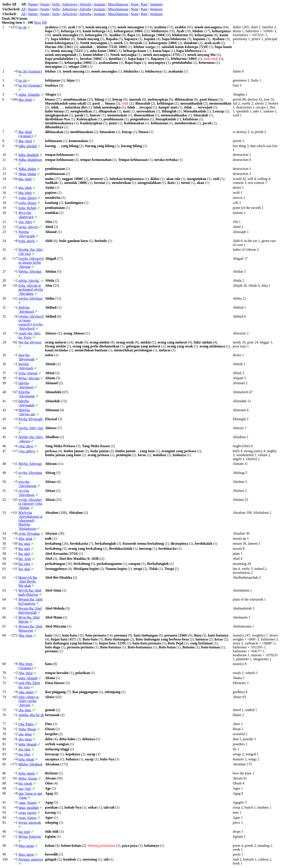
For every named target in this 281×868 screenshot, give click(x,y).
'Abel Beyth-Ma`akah (28, 582)
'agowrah (30, 823)
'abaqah (28, 744)
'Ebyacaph (31, 419)
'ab (23, 27)
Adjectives (70, 4)
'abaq (25, 734)
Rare (144, 4)
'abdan (27, 169)
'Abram (28, 778)
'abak (25, 539)
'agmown (31, 859)
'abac (25, 710)
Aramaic (100, 4)
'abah (25, 179)
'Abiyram (30, 464)
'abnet (26, 692)
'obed (25, 141)
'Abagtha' (29, 95)
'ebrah (26, 759)
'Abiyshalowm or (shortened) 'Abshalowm (31, 521)
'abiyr (26, 446)
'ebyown (30, 342)
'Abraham (30, 764)
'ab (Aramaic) (30, 71)
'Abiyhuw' (31, 298)
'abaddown (30, 160)
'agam (26, 846)
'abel (24, 549)
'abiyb (27, 241)
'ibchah (27, 208)
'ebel (24, 564)
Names (33, 4)
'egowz (27, 813)
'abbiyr (27, 451)
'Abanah (28, 678)
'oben (26, 673)
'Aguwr (28, 818)
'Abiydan (30, 271)
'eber (24, 754)
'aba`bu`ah (31, 715)
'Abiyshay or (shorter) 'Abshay (30, 504)
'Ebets (26, 724)
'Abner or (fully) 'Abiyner (29, 701)
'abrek (27, 773)
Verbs (56, 4)
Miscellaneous (118, 4)
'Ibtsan (27, 729)
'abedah (28, 146)
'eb (23, 81)
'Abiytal (28, 373)
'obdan (27, 174)
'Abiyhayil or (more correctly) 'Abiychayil (31, 322)
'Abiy (25, 222)
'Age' (25, 789)
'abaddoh (29, 155)
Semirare (156, 4)
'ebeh (25, 193)
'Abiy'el (28, 227)
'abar (24, 749)
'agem (26, 855)
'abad (25, 100)
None (135, 4)
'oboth (25, 784)
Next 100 (40, 22)
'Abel (25, 559)
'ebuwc (28, 203)
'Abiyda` (29, 281)
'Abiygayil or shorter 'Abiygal (31, 263)
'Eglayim (30, 837)
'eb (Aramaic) (30, 85)
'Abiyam (29, 378)
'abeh (25, 188)
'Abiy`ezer (31, 428)
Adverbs (85, 4)
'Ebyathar (29, 534)
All (23, 9)
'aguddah (29, 808)
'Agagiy (28, 803)
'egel (24, 832)
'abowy (28, 198)
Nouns (45, 4)
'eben (25, 636)
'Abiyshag (30, 473)
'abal (24, 544)
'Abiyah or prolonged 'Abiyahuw (31, 290)
